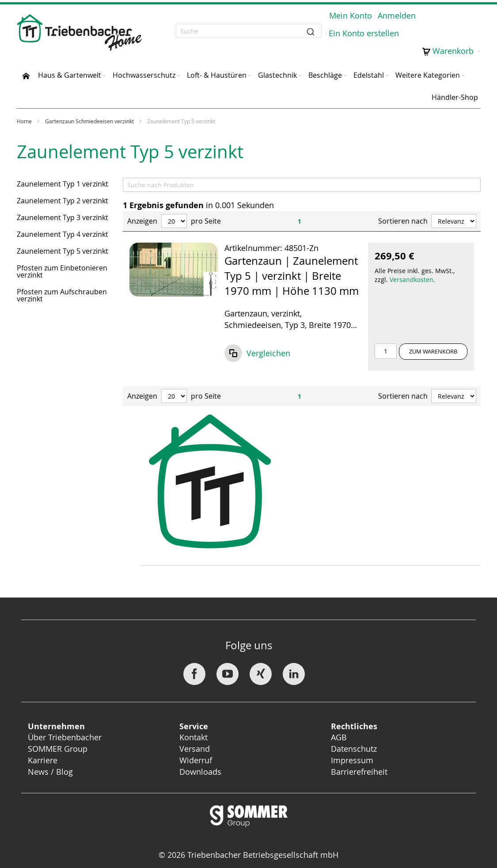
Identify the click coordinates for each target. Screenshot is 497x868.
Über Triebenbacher (65, 737)
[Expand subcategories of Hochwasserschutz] (178, 76)
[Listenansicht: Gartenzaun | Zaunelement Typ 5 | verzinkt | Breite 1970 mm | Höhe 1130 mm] (302, 307)
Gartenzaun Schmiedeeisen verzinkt (90, 121)
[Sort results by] (454, 221)
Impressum (352, 760)
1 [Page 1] (300, 221)
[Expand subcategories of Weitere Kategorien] (463, 76)
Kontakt (193, 737)
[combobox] (249, 31)
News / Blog (50, 772)
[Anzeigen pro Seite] (174, 221)
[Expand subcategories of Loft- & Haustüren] (250, 76)
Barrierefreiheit (360, 772)
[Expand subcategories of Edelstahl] (387, 76)
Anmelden (397, 15)
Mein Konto (351, 15)
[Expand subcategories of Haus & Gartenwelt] (104, 76)
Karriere (43, 760)
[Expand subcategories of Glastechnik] (300, 76)
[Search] (302, 185)
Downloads (200, 772)
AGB (339, 737)
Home (25, 121)
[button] (257, 355)
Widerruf (196, 760)
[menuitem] (26, 75)
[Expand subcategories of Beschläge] (345, 76)
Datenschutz (354, 749)
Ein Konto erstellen (364, 33)
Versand (195, 749)
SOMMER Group (58, 749)
